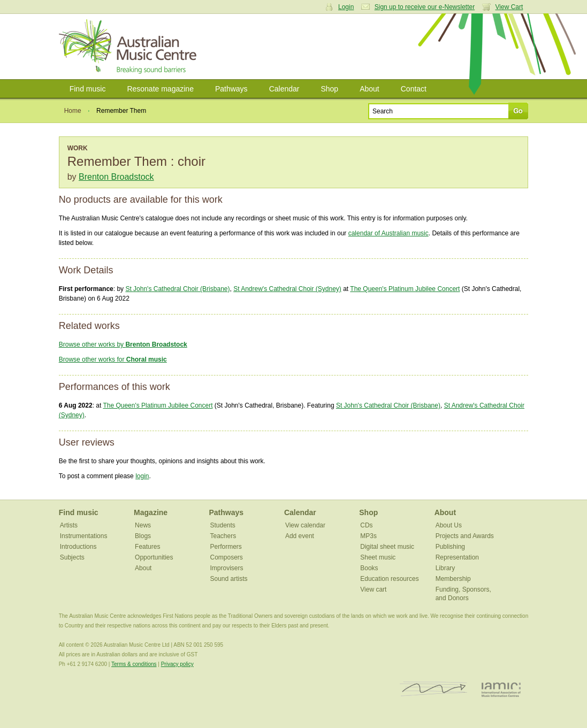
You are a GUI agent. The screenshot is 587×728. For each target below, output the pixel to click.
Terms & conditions (134, 664)
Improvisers (226, 568)
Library (445, 568)
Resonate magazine (160, 89)
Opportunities (154, 557)
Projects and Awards (465, 536)
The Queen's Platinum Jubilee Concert (405, 289)
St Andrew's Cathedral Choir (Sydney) (287, 289)
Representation (457, 557)
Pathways (231, 89)
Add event (300, 536)
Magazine (151, 512)
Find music (88, 89)
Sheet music (378, 557)
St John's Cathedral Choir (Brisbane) (177, 289)
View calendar (305, 525)
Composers (226, 557)
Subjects (72, 557)
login (142, 476)
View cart (373, 589)
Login (346, 7)
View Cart (509, 7)
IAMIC (501, 689)
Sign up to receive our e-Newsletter (425, 7)
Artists (69, 525)
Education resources (389, 579)
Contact (414, 89)
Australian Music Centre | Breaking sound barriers (130, 47)
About (369, 89)
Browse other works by (123, 344)
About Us (449, 525)
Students (222, 525)
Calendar (284, 89)
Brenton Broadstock (116, 177)
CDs (366, 525)
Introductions (78, 547)
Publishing (450, 547)
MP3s (368, 536)
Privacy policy (177, 664)
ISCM (434, 689)
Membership (453, 579)
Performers (226, 547)
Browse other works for (113, 359)
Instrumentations (84, 536)
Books (369, 568)
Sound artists (228, 579)
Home (73, 111)
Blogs (143, 536)
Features (147, 547)
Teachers (223, 536)
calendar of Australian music (388, 233)
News (143, 525)
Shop (329, 89)
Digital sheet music (387, 547)
